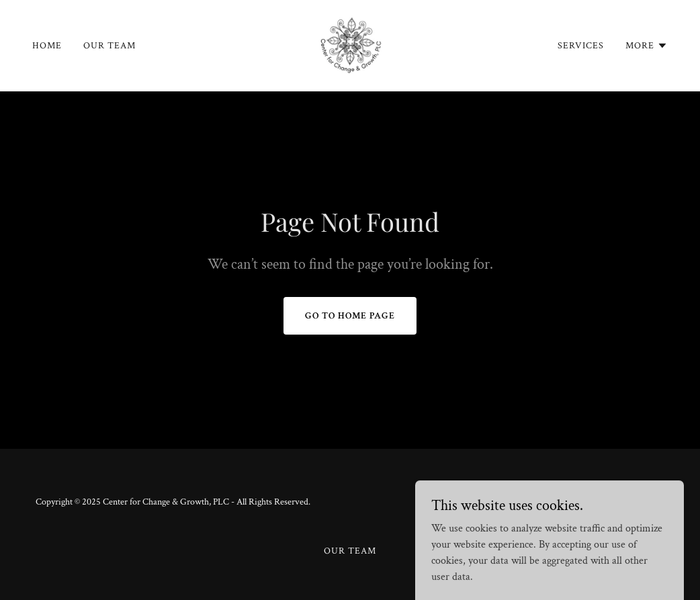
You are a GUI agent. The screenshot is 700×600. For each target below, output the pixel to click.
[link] (350, 45)
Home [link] (47, 46)
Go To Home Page (350, 316)
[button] (647, 46)
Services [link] (581, 46)
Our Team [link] (110, 46)
